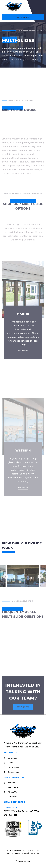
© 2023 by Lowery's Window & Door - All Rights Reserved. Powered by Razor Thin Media (23, 853)
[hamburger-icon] (40, 6)
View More (23, 412)
